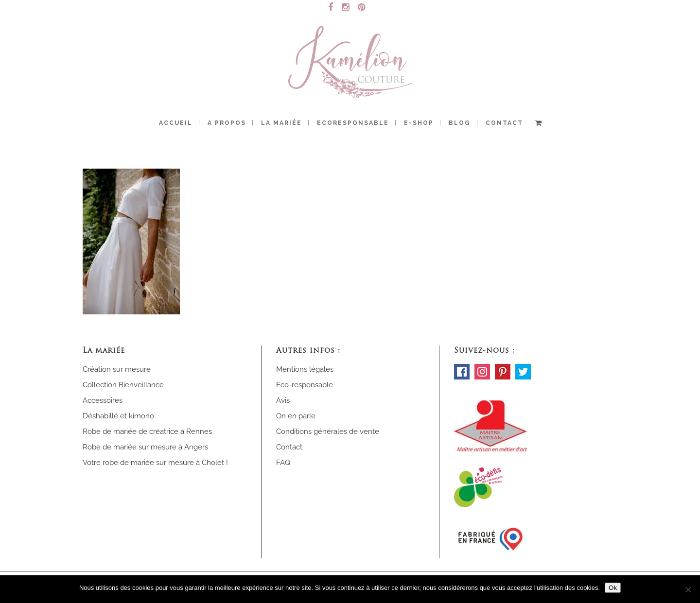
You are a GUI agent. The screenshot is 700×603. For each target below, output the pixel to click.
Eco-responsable (305, 385)
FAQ (283, 463)
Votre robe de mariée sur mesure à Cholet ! (155, 463)
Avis (283, 400)
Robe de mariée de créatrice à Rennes (147, 431)
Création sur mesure (117, 369)
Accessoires (103, 400)
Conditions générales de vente (328, 431)
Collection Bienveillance (123, 385)
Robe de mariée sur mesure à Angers (145, 447)
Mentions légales (305, 369)
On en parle (296, 416)
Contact (289, 447)
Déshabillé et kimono (118, 416)
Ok (613, 588)
